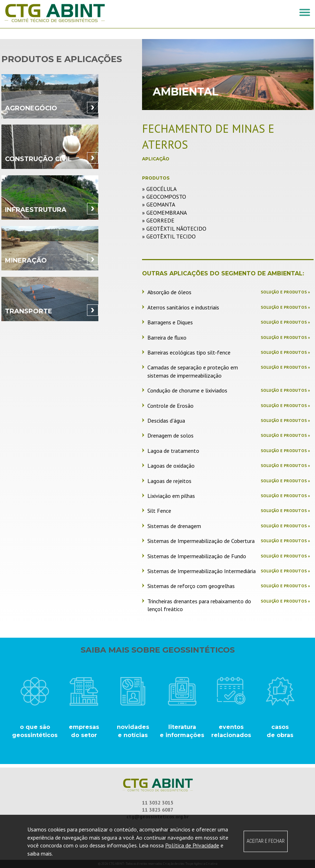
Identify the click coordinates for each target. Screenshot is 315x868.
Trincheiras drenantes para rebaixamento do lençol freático (199, 605)
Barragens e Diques (170, 322)
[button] (305, 12)
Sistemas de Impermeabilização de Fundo (197, 556)
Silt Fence (159, 511)
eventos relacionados (231, 731)
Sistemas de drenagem (174, 526)
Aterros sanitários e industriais (183, 307)
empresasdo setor (84, 731)
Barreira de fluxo (167, 337)
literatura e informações (182, 731)
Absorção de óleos (169, 292)
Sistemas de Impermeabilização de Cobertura (201, 541)
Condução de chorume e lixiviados (187, 390)
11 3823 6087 (158, 810)
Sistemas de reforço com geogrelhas (191, 586)
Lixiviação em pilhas (171, 496)
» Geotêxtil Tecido (169, 236)
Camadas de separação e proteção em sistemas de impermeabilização (193, 371)
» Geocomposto (164, 197)
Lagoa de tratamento (173, 451)
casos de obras (280, 731)
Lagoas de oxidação (171, 466)
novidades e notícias (133, 731)
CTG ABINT (79, 13)
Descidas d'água (166, 421)
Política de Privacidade (192, 845)
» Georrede (158, 220)
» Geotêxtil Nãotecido (174, 229)
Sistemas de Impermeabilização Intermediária (202, 571)
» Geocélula (159, 189)
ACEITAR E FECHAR (265, 841)
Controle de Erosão (170, 406)
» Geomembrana (164, 213)
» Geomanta (159, 204)
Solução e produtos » (285, 292)
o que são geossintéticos (35, 731)
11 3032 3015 (158, 803)
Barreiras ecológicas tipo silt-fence (189, 352)
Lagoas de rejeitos (169, 481)
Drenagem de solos (170, 435)
